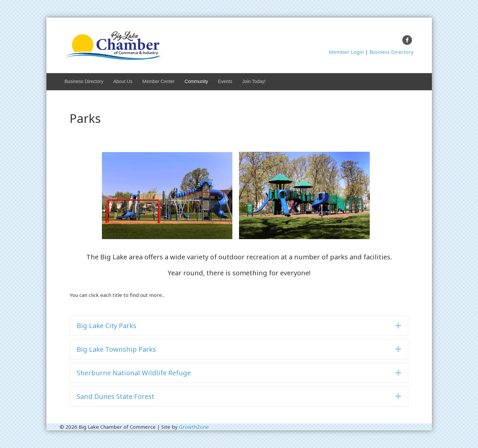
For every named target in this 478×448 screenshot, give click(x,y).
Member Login (346, 52)
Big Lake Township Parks (116, 349)
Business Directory (392, 52)
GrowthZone (194, 427)
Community (196, 81)
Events (225, 81)
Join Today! (254, 81)
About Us (123, 81)
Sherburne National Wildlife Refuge (134, 373)
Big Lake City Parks (107, 326)
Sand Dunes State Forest (116, 396)
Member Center (159, 81)
